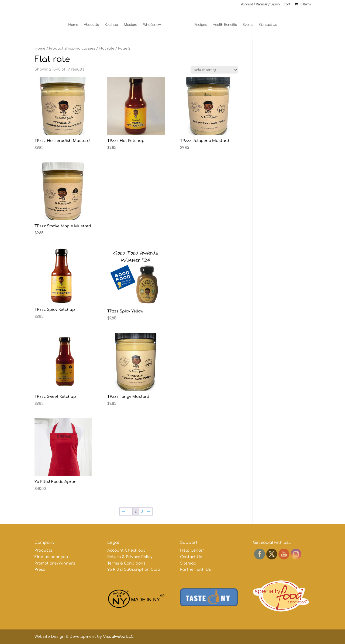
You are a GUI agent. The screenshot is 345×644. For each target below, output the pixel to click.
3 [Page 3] (142, 511)
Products (43, 550)
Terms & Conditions (126, 563)
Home (75, 22)
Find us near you (51, 557)
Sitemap (188, 563)
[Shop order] (214, 70)
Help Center (192, 550)
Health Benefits (222, 22)
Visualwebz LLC (118, 637)
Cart (287, 4)
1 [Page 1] (130, 511)
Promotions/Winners (55, 563)
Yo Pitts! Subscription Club (134, 570)
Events (246, 22)
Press (40, 570)
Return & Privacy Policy (130, 557)
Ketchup (113, 22)
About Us (93, 22)
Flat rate (107, 48)
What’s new (154, 22)
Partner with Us (196, 570)
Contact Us (266, 22)
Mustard (133, 22)
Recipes (198, 22)
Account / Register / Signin (260, 4)
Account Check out (126, 550)
